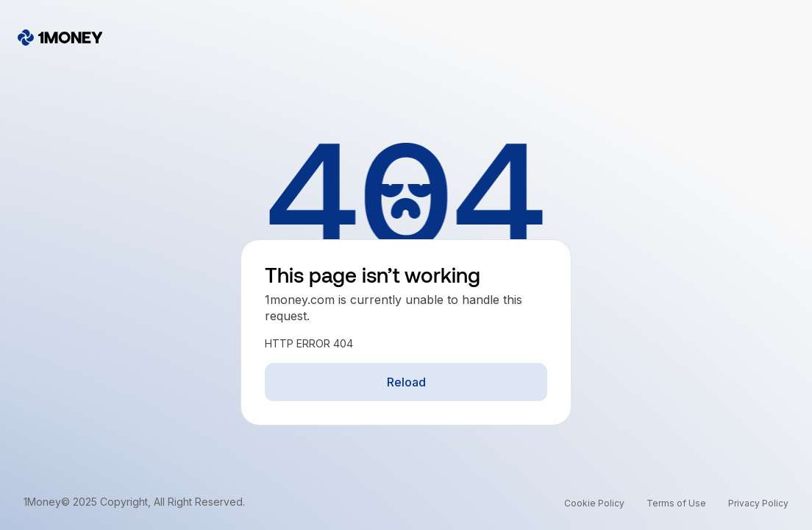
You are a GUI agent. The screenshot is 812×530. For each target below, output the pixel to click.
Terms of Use (676, 503)
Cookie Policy (594, 503)
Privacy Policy (758, 503)
